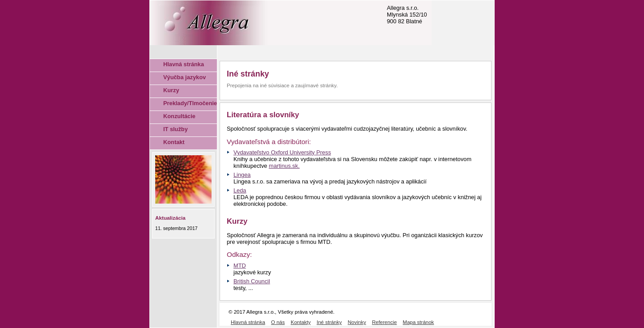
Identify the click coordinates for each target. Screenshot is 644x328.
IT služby (176, 129)
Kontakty (301, 322)
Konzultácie (179, 116)
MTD (240, 266)
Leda (240, 190)
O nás (278, 322)
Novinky (357, 322)
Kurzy (171, 90)
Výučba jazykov (184, 77)
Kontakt (174, 142)
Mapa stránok (419, 322)
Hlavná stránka (184, 64)
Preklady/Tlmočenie (190, 103)
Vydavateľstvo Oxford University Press (282, 152)
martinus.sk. (284, 166)
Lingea (242, 175)
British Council (252, 281)
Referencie (385, 322)
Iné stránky (329, 322)
